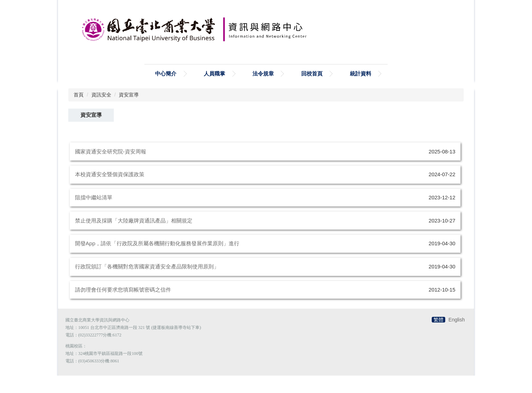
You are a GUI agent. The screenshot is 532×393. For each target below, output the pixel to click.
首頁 (79, 112)
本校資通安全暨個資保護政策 (110, 192)
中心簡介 (166, 91)
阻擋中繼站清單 (94, 215)
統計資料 (361, 91)
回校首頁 (312, 91)
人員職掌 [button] (214, 91)
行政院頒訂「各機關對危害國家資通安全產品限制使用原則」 (147, 284)
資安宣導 (129, 112)
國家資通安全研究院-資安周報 (111, 169)
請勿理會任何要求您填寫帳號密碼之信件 (123, 307)
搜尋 (149, 60)
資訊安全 (101, 112)
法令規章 (263, 91)
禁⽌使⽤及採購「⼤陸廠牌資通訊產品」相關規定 (134, 238)
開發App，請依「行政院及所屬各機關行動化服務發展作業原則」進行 (157, 261)
